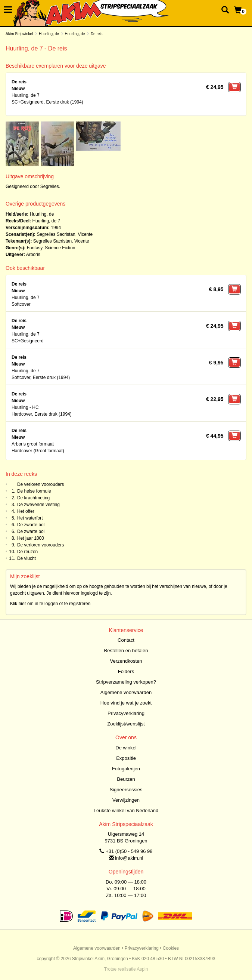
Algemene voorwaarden (126, 692)
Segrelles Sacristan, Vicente (65, 234)
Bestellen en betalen (126, 651)
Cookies (171, 948)
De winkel (126, 748)
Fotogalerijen (126, 769)
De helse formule (34, 491)
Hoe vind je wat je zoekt (126, 703)
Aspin (142, 969)
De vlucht (27, 558)
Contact (126, 640)
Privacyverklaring (126, 713)
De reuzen (27, 552)
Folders (126, 671)
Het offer (26, 511)
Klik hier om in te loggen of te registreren (50, 604)
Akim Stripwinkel (19, 34)
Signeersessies (126, 790)
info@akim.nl (129, 858)
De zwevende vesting (38, 505)
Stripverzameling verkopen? (126, 682)
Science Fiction (60, 248)
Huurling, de (49, 34)
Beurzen (126, 779)
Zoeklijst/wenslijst (126, 724)
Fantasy (35, 248)
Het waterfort (30, 518)
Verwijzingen (126, 800)
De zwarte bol (31, 525)
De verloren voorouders (41, 484)
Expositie (126, 758)
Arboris (33, 255)
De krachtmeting (33, 498)
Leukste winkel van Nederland (126, 810)
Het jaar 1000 (31, 538)
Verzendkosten (126, 661)
